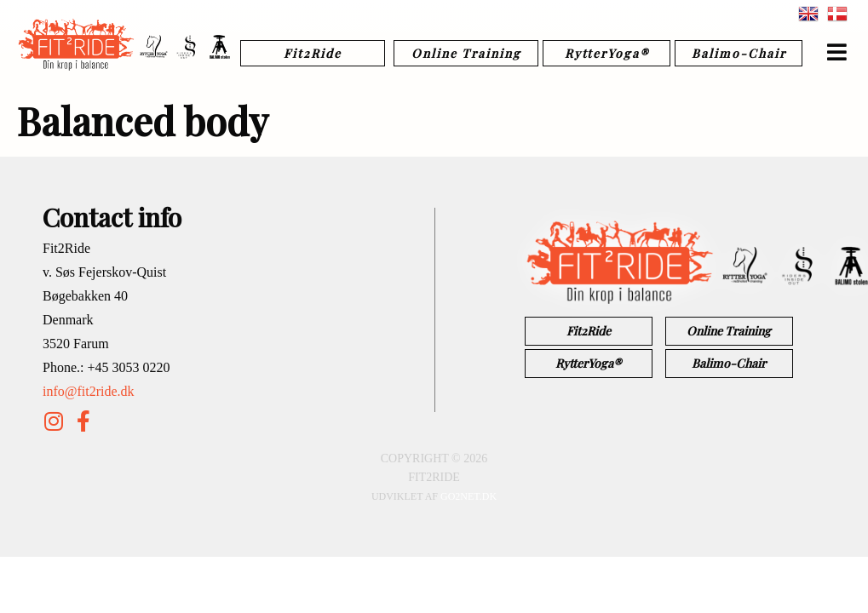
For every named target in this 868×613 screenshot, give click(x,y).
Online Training (466, 53)
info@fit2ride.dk (89, 391)
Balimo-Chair (739, 53)
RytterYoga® (607, 53)
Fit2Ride (313, 53)
